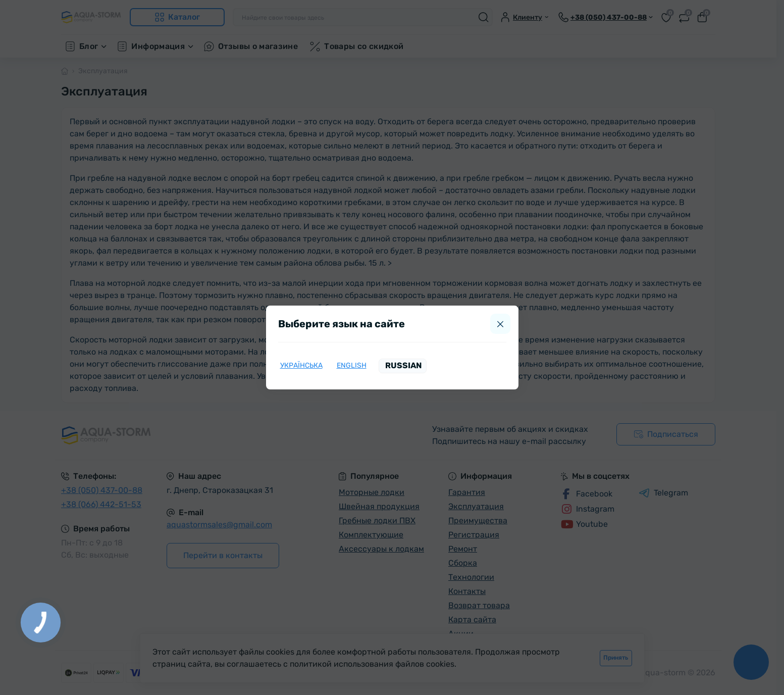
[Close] (500, 324)
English (352, 365)
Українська (301, 365)
